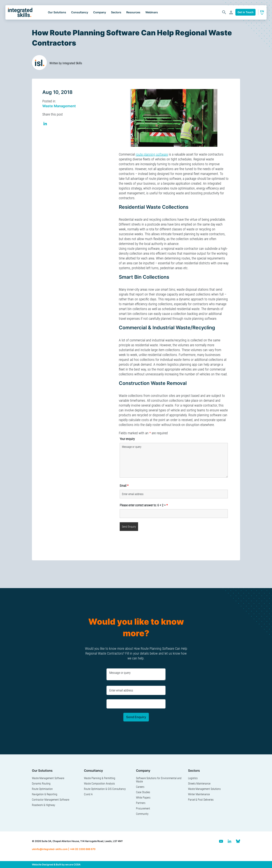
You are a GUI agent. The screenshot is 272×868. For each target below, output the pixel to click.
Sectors (116, 12)
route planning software (152, 154)
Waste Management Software (48, 778)
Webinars (152, 12)
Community (142, 814)
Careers (140, 787)
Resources (133, 12)
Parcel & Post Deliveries (201, 800)
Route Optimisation (42, 789)
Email (124, 486)
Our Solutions (57, 12)
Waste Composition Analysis (99, 784)
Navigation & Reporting (45, 794)
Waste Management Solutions (204, 789)
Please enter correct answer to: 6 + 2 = (144, 505)
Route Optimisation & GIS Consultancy (105, 789)
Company (100, 12)
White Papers (143, 798)
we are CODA (73, 864)
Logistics (193, 778)
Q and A (88, 794)
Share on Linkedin (45, 124)
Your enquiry (127, 439)
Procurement (143, 808)
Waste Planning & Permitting (100, 778)
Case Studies (143, 792)
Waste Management (59, 106)
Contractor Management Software (51, 800)
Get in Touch (245, 12)
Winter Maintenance (199, 794)
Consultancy (80, 12)
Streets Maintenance (199, 784)
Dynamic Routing (41, 784)
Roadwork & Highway (44, 805)
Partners (141, 803)
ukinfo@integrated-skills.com (50, 849)
